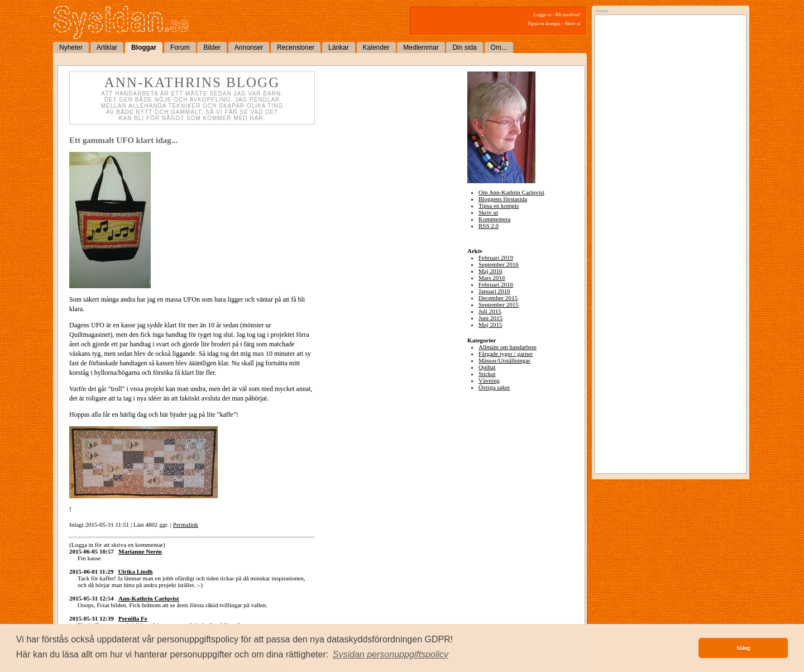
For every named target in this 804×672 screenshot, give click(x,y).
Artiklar (107, 47)
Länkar (339, 47)
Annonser (249, 47)
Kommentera (494, 219)
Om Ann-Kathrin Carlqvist (511, 192)
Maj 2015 (490, 325)
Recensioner (296, 47)
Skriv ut (573, 23)
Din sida (464, 47)
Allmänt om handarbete (508, 347)
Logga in (542, 15)
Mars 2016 (492, 278)
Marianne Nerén (140, 551)
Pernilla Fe (133, 618)
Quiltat (487, 367)
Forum (180, 47)
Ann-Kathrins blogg (192, 82)
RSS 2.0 (489, 226)
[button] (391, 655)
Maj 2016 (490, 271)
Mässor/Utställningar (504, 360)
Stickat (487, 374)
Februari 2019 (496, 258)
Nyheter (71, 47)
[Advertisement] (668, 132)
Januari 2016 (494, 291)
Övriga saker (494, 387)
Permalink (186, 525)
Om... (499, 47)
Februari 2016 (496, 284)
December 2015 (498, 298)
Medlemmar (421, 47)
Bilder (212, 47)
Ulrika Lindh (135, 571)
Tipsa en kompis (544, 23)
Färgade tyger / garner (506, 354)
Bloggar (144, 47)
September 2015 (499, 304)
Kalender (376, 47)
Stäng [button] (743, 648)
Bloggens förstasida (503, 199)
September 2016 (499, 264)
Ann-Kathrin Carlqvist (149, 598)
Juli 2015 (490, 311)
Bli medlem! (568, 15)
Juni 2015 (490, 318)
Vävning (489, 380)
